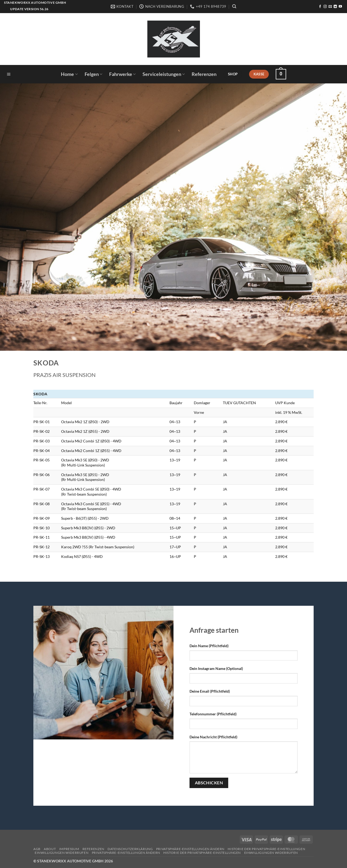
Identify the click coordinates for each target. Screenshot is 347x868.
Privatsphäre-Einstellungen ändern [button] (190, 849)
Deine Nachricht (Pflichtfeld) (213, 737)
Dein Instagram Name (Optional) (216, 668)
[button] (9, 74)
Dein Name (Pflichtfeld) (209, 646)
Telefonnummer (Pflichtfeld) (213, 714)
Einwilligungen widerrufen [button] (62, 853)
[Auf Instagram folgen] (325, 7)
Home (69, 74)
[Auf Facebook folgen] (320, 7)
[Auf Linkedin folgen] (335, 7)
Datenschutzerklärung (130, 849)
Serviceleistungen (164, 74)
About (50, 849)
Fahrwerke (122, 74)
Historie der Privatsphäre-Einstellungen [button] (266, 849)
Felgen (93, 74)
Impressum (69, 849)
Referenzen (204, 74)
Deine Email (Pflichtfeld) (210, 691)
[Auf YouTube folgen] (340, 7)
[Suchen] (234, 6)
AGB (37, 849)
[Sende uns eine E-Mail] (330, 7)
